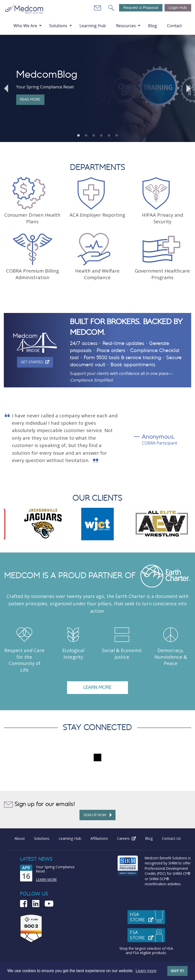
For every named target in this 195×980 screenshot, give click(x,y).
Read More (30, 99)
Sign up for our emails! (39, 804)
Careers (129, 838)
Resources (126, 26)
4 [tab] (101, 135)
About (20, 838)
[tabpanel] (97, 88)
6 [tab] (117, 135)
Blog (152, 26)
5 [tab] (109, 135)
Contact (174, 26)
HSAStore (148, 917)
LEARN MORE (97, 687)
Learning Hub (93, 26)
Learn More (46, 880)
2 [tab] (86, 135)
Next (189, 88)
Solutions (58, 26)
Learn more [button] (146, 971)
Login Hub (178, 8)
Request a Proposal (141, 8)
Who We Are (25, 26)
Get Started (37, 362)
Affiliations (99, 838)
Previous (6, 88)
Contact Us (171, 838)
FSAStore (148, 935)
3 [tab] (94, 135)
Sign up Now (98, 815)
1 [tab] (78, 135)
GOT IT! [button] (178, 971)
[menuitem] (27, 26)
